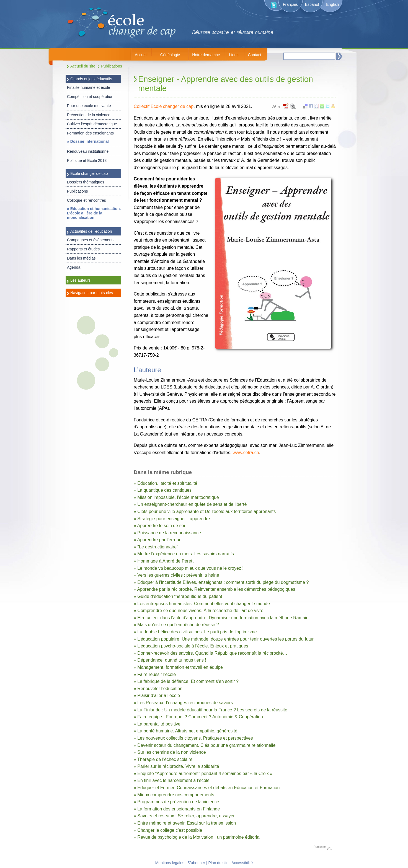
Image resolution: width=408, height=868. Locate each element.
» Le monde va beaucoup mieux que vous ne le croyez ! (189, 568)
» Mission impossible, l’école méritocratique (176, 497)
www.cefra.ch (246, 453)
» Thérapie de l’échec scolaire (163, 759)
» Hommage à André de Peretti (164, 561)
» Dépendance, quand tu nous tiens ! (170, 660)
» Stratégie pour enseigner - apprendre (172, 519)
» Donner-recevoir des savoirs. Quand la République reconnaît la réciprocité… (211, 653)
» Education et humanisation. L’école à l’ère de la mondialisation (94, 213)
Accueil (141, 55)
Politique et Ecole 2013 (87, 160)
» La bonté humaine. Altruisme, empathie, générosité (185, 731)
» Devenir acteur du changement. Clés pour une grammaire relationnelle (205, 745)
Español (312, 4)
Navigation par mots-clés (92, 293)
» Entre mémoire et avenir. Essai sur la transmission (185, 823)
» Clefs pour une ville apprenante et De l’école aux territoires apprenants (205, 511)
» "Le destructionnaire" (156, 547)
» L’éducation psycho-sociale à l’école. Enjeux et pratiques (191, 646)
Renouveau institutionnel (88, 151)
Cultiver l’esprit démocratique (92, 124)
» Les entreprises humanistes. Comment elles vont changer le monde (202, 604)
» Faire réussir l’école (155, 674)
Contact (254, 55)
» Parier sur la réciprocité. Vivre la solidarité (176, 766)
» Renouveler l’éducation (158, 689)
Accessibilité (242, 863)
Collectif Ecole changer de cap (164, 106)
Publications (112, 66)
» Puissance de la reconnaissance (167, 533)
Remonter (320, 847)
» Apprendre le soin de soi (159, 526)
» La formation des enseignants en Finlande (177, 809)
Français (290, 4)
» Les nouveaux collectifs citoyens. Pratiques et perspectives (193, 738)
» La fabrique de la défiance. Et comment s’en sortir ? (186, 681)
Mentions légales (170, 863)
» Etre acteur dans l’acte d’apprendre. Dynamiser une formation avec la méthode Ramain (221, 618)
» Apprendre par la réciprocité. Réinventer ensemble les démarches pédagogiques (214, 589)
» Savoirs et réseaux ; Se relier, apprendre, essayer (184, 816)
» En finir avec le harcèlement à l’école (172, 780)
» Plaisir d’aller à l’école (157, 695)
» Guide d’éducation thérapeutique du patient (178, 596)
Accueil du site (83, 66)
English (332, 4)
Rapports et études (83, 249)
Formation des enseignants (90, 133)
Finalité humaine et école (89, 87)
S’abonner (196, 863)
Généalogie (170, 55)
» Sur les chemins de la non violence (170, 752)
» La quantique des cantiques (163, 490)
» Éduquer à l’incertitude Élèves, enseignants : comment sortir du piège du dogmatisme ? (221, 582)
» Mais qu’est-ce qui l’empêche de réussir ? (176, 625)
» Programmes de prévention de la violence (176, 802)
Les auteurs (80, 280)
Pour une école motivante (89, 106)
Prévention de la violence (89, 115)
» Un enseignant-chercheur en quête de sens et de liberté (190, 504)
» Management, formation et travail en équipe (178, 667)
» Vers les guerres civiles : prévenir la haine (176, 575)
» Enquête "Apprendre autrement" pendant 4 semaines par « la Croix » (203, 774)
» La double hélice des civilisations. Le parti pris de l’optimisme (195, 632)
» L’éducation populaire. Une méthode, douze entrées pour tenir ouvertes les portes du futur (224, 639)
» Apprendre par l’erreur (157, 540)
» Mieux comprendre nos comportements (174, 795)
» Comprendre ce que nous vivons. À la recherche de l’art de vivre (199, 611)
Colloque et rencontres (86, 200)
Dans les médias (81, 258)
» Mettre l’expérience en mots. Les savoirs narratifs (184, 554)
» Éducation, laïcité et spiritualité (165, 483)
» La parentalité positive (157, 724)
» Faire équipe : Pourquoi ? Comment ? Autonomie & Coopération (198, 717)
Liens (234, 55)
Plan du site (218, 863)
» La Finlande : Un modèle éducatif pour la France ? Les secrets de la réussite (211, 710)
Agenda (74, 267)
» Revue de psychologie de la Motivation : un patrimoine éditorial (197, 837)
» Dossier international (88, 141)
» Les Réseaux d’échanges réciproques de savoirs (183, 703)
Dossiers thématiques (86, 182)
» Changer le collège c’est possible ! (169, 830)
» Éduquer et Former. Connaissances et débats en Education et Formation (207, 788)
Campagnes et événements (91, 240)
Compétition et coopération (90, 97)
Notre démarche (206, 55)
